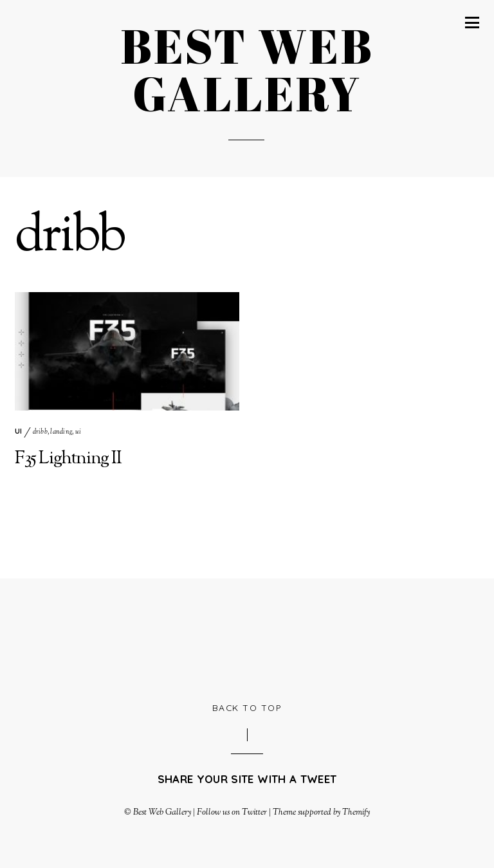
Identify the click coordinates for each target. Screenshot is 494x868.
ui (78, 432)
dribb (40, 432)
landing (61, 432)
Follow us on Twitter (232, 812)
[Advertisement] (249, 638)
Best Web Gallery (162, 812)
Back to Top (247, 707)
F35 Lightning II (68, 459)
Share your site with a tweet (247, 779)
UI (19, 431)
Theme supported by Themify (322, 812)
